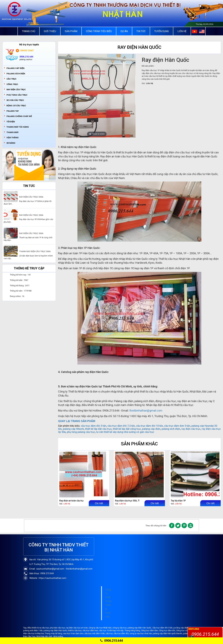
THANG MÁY (13, 132)
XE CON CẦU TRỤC (15, 100)
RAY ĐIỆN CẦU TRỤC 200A (31, 215)
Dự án (124, 31)
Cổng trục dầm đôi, (167, 630)
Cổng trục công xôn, (185, 630)
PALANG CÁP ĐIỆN (15, 68)
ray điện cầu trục (191, 429)
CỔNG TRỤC (12, 84)
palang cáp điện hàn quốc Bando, (168, 633)
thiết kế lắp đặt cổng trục (127, 429)
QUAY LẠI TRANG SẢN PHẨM (77, 421)
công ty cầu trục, (120, 628)
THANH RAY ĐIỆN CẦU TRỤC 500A (35, 251)
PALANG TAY (13, 111)
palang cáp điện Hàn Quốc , (140, 628)
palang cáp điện (151, 429)
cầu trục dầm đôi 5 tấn (94, 426)
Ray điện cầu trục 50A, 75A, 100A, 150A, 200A (137, 501)
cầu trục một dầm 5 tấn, (95, 633)
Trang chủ (29, 31)
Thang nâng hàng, (133, 630)
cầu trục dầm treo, (91, 630)
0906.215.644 (111, 641)
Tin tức (141, 31)
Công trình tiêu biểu (99, 31)
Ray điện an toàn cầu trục (72, 501)
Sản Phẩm (71, 31)
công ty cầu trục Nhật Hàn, (101, 628)
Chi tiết (99, 503)
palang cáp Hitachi (73, 429)
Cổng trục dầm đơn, (150, 630)
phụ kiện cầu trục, (58, 628)
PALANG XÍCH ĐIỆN (16, 74)
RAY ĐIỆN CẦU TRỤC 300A (31, 233)
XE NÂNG (11, 143)
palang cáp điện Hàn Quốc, (56, 630)
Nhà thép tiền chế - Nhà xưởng (50, 636)
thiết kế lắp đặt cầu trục (98, 429)
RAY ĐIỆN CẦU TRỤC (16, 90)
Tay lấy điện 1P (178, 501)
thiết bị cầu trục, (75, 630)
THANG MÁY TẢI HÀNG (18, 127)
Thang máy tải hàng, (54, 633)
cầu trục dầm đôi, (122, 633)
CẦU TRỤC (11, 79)
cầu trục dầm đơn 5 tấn (177, 426)
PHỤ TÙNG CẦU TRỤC (17, 95)
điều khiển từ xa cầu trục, (39, 628)
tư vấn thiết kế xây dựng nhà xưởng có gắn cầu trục (125, 432)
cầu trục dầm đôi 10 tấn (150, 426)
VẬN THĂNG (13, 138)
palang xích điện (171, 429)
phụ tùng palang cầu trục (81, 432)
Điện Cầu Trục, (30, 636)
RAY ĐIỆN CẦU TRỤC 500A (31, 197)
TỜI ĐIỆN (11, 122)
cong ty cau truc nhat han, (141, 633)
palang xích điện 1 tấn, (33, 630)
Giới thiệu (50, 31)
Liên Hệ (182, 31)
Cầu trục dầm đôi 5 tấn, (163, 628)
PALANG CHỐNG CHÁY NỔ (19, 116)
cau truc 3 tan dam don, (74, 633)
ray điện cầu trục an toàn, (77, 628)
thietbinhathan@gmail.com (146, 411)
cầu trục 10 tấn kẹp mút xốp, (112, 630)
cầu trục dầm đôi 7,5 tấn (121, 426)
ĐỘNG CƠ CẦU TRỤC (16, 106)
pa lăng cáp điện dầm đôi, (185, 628)
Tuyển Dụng (162, 31)
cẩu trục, (110, 633)
